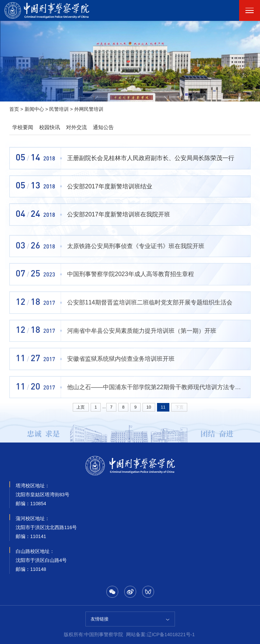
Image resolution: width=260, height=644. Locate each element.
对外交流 (76, 127)
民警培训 (59, 109)
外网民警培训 (89, 109)
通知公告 (103, 127)
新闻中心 (34, 109)
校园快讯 (50, 127)
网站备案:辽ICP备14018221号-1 (160, 634)
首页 (14, 109)
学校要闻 (23, 127)
